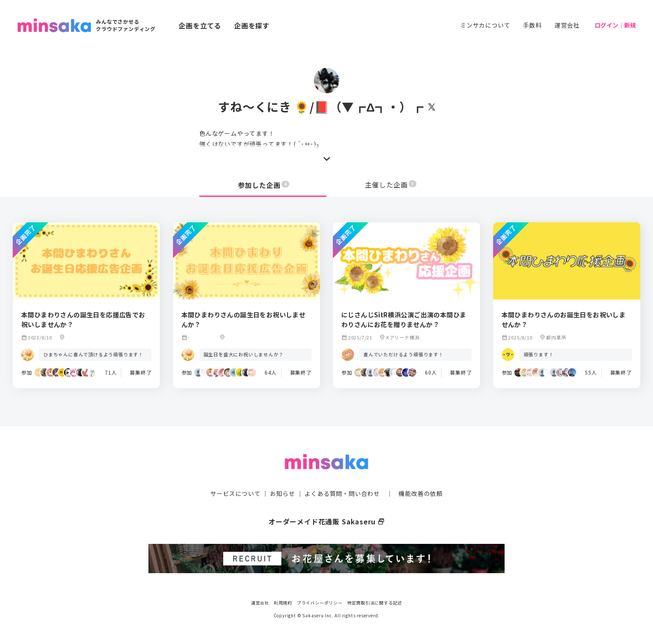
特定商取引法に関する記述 (375, 601)
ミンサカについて (485, 25)
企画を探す (252, 25)
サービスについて (235, 493)
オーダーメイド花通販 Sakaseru (327, 521)
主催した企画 (391, 185)
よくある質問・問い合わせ (342, 493)
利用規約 (283, 601)
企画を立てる (200, 25)
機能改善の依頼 (421, 493)
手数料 (532, 25)
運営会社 (567, 25)
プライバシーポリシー (320, 601)
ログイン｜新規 (615, 25)
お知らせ (283, 493)
